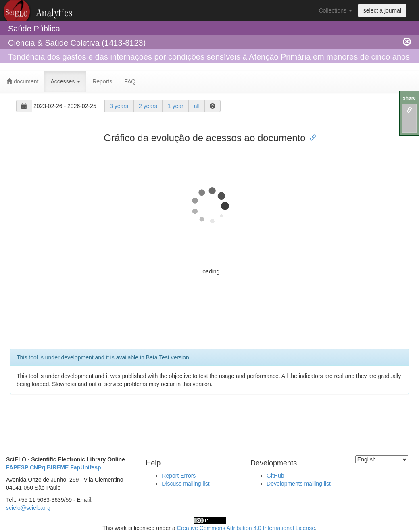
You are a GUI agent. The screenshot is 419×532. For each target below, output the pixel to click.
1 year (176, 106)
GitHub (275, 476)
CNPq (38, 467)
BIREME (58, 467)
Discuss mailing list (186, 484)
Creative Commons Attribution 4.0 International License (246, 528)
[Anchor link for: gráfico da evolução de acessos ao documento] (311, 137)
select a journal (382, 10)
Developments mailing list (299, 484)
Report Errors (179, 476)
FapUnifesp (85, 467)
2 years (148, 106)
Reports (102, 81)
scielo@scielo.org (28, 508)
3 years (119, 106)
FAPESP (17, 467)
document (22, 81)
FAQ (130, 81)
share (409, 98)
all (197, 106)
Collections (335, 10)
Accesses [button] (65, 81)
